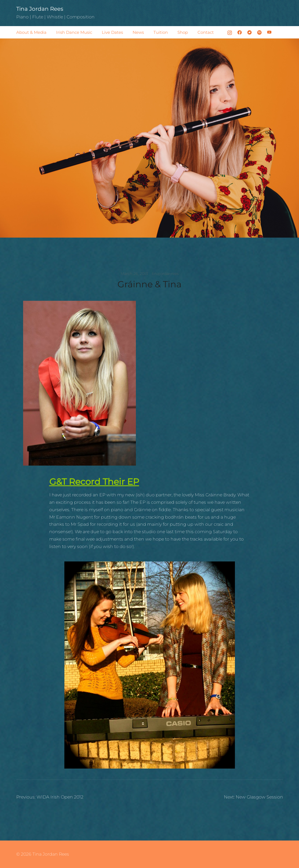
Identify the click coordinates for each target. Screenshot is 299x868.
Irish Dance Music (74, 32)
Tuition (161, 32)
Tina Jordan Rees (40, 9)
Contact (206, 32)
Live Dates (112, 32)
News (138, 32)
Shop (183, 32)
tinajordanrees (165, 274)
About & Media (31, 32)
